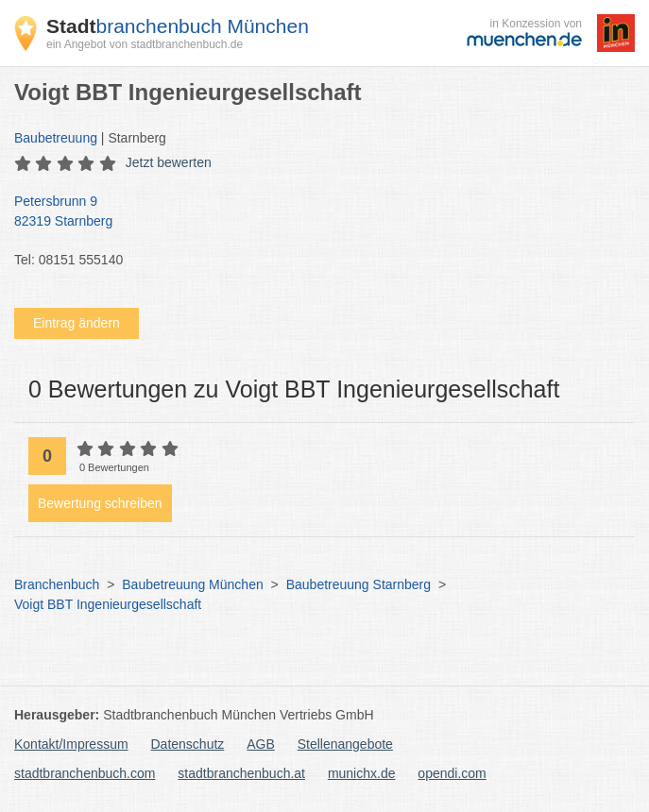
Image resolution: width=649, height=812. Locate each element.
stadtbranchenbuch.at (241, 773)
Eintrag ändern (77, 323)
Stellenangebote (345, 744)
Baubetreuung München (192, 584)
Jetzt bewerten (169, 162)
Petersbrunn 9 (315, 212)
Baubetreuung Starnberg (359, 584)
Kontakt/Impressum (71, 744)
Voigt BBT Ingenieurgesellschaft (108, 604)
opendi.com (452, 773)
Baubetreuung (56, 138)
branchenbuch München (178, 26)
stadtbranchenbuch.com (85, 773)
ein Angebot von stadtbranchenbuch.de (145, 44)
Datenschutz (188, 744)
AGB (261, 744)
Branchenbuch (57, 584)
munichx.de (362, 773)
